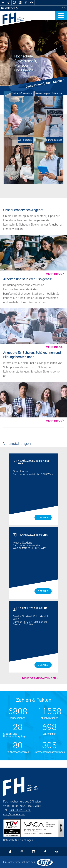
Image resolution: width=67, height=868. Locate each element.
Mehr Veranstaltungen (39, 678)
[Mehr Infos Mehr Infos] (33, 255)
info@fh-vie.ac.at (14, 814)
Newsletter (9, 8)
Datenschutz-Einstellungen (18, 840)
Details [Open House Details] (43, 518)
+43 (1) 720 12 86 (20, 810)
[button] (61, 15)
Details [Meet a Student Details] (43, 591)
